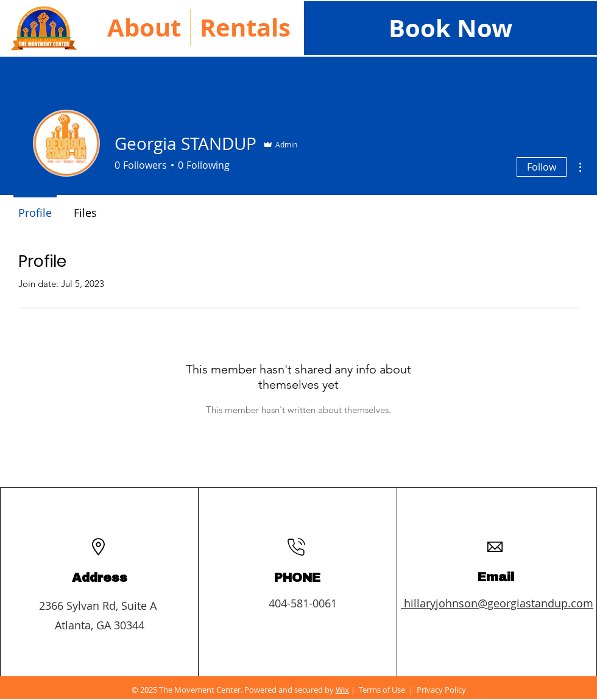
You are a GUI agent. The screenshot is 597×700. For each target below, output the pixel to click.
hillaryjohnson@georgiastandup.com (497, 603)
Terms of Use (382, 690)
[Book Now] (450, 28)
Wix (342, 690)
